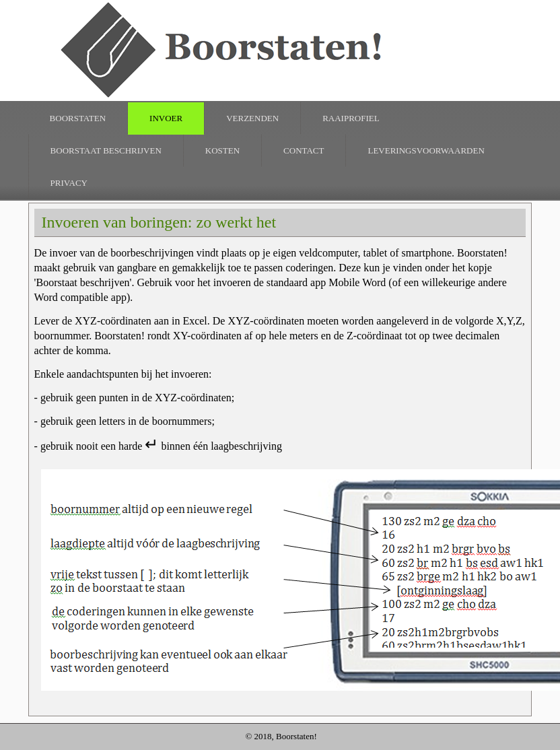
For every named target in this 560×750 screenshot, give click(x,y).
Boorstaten (78, 118)
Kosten (222, 150)
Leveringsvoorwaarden (426, 150)
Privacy (69, 183)
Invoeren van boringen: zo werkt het (159, 222)
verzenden (252, 118)
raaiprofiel (351, 118)
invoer (166, 118)
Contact (304, 150)
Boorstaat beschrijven (106, 150)
